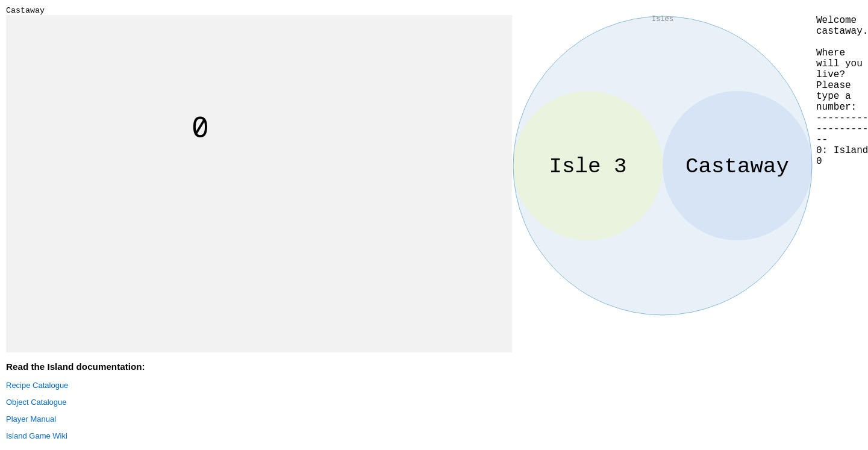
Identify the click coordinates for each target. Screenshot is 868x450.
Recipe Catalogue (37, 387)
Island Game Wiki (37, 438)
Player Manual (31, 421)
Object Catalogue (36, 404)
